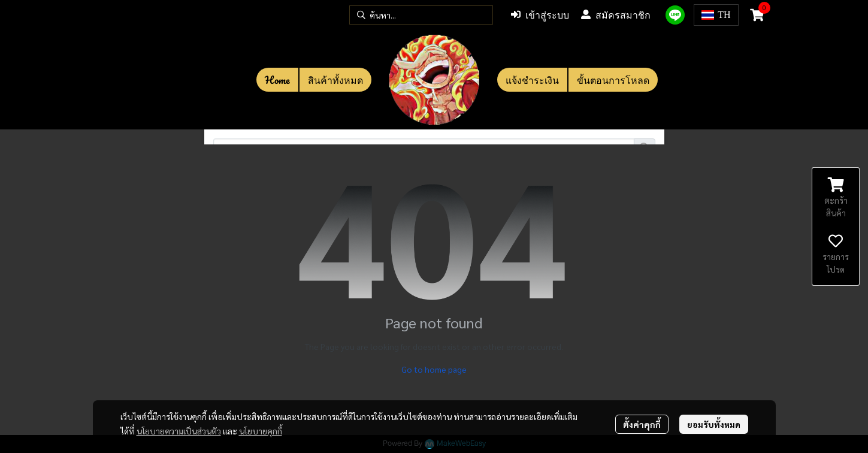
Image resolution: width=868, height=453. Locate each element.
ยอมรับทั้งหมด (714, 424)
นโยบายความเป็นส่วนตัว (179, 431)
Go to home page (434, 369)
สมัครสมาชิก (616, 15)
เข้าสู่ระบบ (540, 15)
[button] (421, 15)
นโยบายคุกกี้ (261, 431)
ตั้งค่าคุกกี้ (642, 424)
